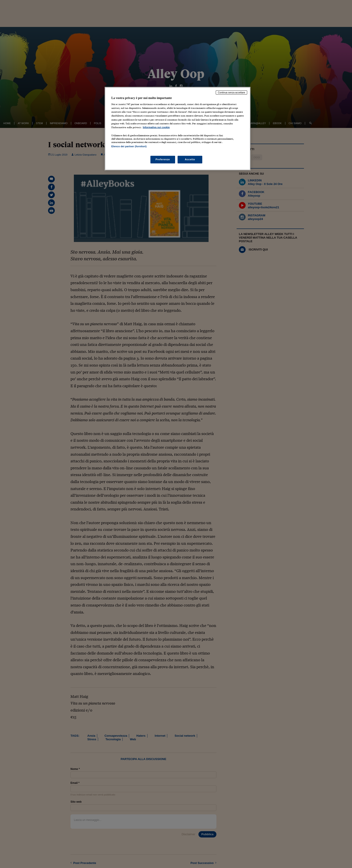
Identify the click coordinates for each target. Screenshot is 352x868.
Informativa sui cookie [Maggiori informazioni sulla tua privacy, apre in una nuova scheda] (156, 127)
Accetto (190, 159)
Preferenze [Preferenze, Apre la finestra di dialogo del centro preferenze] (163, 159)
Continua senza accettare (231, 92)
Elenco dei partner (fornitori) (129, 146)
